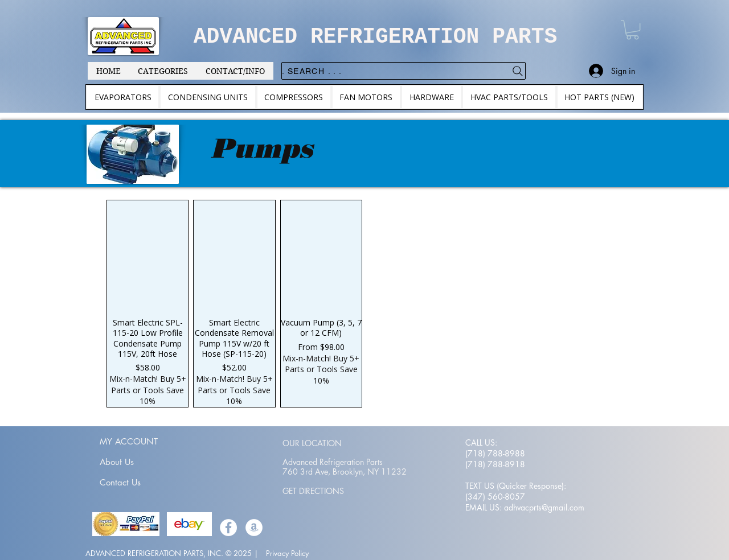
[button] (632, 30)
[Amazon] (254, 528)
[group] (364, 303)
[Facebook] (228, 528)
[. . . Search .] (404, 71)
